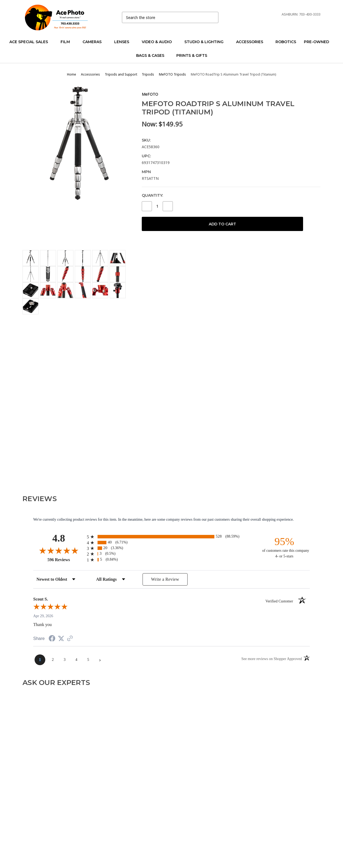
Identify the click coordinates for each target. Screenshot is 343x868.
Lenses (124, 42)
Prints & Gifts (192, 55)
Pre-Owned (319, 42)
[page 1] (40, 660)
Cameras (94, 42)
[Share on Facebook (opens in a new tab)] (52, 639)
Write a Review (165, 579)
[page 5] (88, 660)
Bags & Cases (152, 55)
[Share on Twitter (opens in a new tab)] (61, 639)
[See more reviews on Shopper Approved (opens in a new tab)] (70, 639)
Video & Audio (159, 42)
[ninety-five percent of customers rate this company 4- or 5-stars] (284, 547)
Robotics (286, 42)
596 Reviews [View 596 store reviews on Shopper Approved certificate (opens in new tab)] (66, 560)
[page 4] (76, 660)
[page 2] (53, 660)
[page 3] (65, 660)
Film (68, 42)
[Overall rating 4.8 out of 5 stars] (59, 550)
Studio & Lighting (206, 42)
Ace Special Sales (31, 42)
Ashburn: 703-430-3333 (301, 14)
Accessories (252, 42)
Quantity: (152, 195)
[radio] (171, 537)
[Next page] (100, 660)
